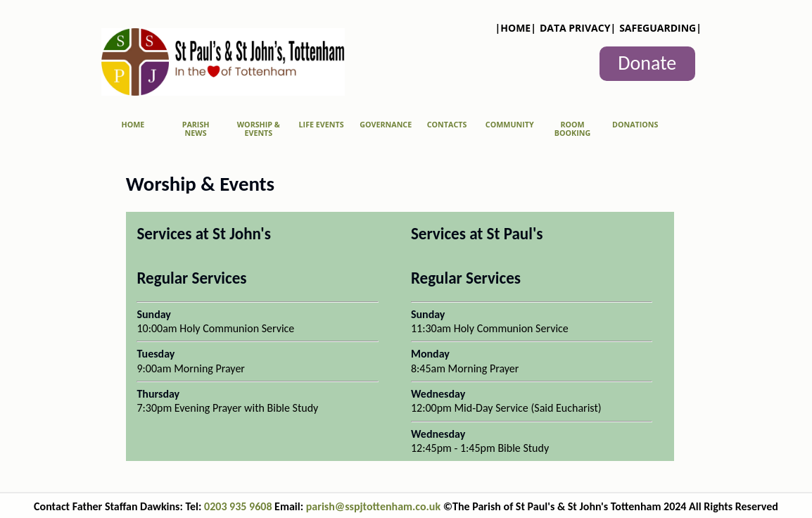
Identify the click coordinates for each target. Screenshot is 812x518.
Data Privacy (575, 28)
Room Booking (572, 129)
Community (510, 125)
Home (515, 28)
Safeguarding (658, 28)
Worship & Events (259, 129)
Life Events (322, 125)
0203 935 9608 (238, 506)
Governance (386, 125)
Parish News (196, 129)
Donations (635, 125)
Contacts (447, 125)
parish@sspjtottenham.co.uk (375, 506)
